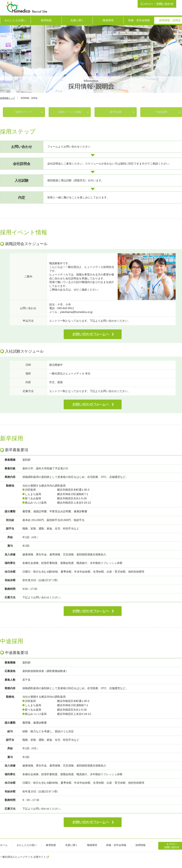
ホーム (4, 845)
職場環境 (108, 20)
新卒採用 (116, 112)
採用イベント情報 (70, 112)
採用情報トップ (7, 98)
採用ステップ (24, 112)
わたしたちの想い (15, 20)
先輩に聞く (77, 20)
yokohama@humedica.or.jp (76, 312)
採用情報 (141, 845)
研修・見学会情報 (139, 20)
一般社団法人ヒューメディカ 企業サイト (23, 857)
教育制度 (46, 20)
